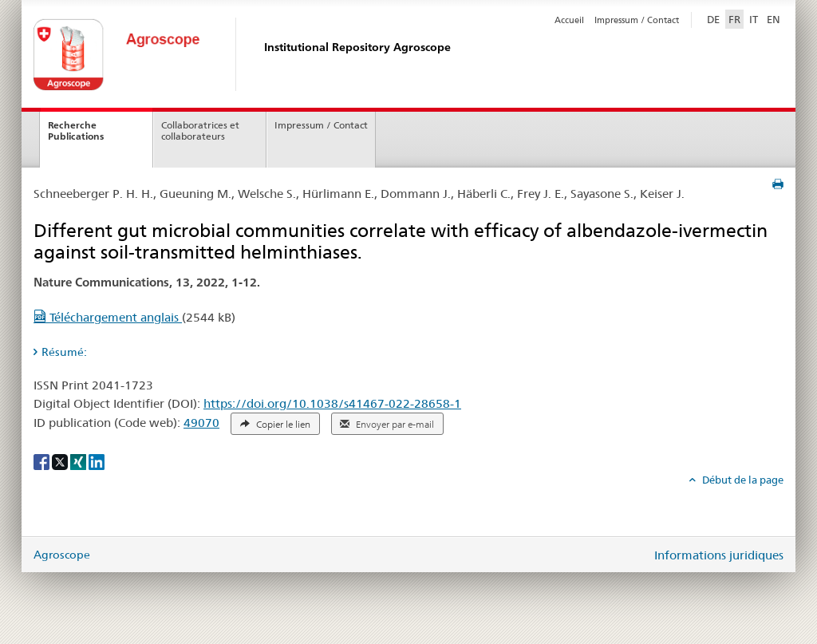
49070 (201, 423)
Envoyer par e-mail (387, 425)
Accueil (569, 20)
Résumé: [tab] (64, 352)
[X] (61, 460)
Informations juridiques (719, 555)
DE (715, 18)
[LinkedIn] (97, 460)
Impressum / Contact (637, 20)
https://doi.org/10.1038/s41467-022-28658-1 (332, 403)
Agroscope (62, 555)
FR (734, 19)
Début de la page (742, 480)
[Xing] (79, 460)
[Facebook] (43, 460)
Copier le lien (275, 425)
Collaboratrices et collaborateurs (200, 131)
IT (754, 19)
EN (774, 19)
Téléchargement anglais (108, 317)
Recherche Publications (76, 131)
